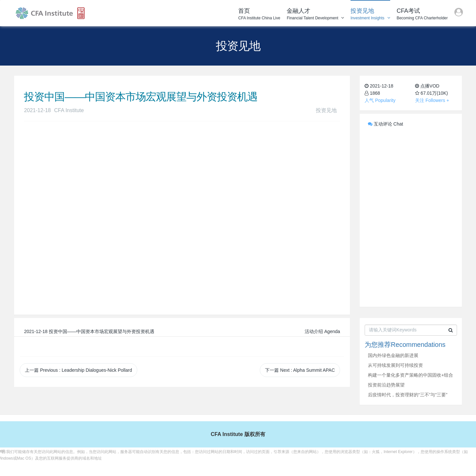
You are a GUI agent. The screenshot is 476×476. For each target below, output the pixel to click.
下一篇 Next (300, 370)
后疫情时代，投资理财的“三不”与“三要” (408, 395)
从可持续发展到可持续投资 (395, 365)
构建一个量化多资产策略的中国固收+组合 (410, 375)
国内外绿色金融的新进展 (393, 355)
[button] (459, 13)
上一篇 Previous (78, 370)
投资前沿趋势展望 (386, 385)
